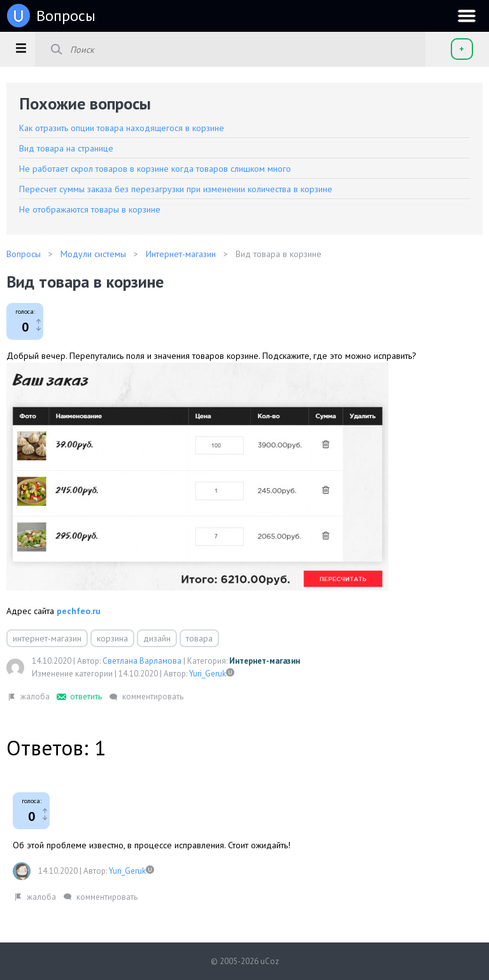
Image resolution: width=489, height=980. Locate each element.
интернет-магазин (47, 638)
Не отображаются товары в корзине (90, 209)
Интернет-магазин (265, 661)
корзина (112, 638)
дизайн (157, 638)
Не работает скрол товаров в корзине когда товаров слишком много (155, 169)
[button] (21, 48)
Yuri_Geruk (208, 674)
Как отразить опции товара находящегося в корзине (122, 128)
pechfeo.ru (79, 611)
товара (199, 638)
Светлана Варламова (142, 661)
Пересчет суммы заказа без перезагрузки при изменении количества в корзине (176, 189)
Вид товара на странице (66, 148)
